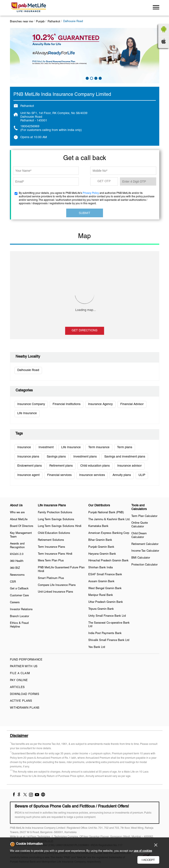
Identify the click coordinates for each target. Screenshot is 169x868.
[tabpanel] (85, 56)
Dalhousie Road (28, 370)
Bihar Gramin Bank (100, 540)
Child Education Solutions (54, 533)
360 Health (17, 561)
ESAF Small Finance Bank (105, 575)
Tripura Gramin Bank (101, 609)
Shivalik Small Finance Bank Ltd (109, 640)
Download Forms (25, 694)
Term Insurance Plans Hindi (55, 554)
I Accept (148, 860)
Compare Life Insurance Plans (57, 585)
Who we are (17, 513)
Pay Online (19, 680)
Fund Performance (26, 660)
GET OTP (104, 181)
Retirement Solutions (51, 540)
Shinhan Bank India (101, 568)
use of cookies (143, 851)
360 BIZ (15, 568)
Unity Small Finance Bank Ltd (107, 616)
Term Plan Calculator (144, 516)
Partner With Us (24, 667)
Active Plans (21, 701)
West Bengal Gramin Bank (105, 588)
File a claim (20, 673)
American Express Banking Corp (109, 533)
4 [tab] (100, 78)
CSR (13, 582)
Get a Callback (19, 589)
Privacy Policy (91, 193)
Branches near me (21, 22)
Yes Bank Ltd (97, 647)
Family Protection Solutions (55, 513)
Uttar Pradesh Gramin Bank (106, 602)
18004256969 (30, 127)
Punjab (40, 22)
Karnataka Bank (98, 526)
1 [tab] (87, 78)
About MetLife (19, 520)
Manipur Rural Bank (101, 595)
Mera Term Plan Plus (51, 561)
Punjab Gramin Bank (101, 547)
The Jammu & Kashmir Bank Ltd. (109, 520)
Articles (18, 687)
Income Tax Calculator (145, 551)
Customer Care (19, 596)
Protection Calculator (144, 565)
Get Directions (84, 331)
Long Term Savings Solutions (56, 520)
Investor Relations (21, 610)
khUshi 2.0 (17, 554)
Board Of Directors (22, 526)
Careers (15, 603)
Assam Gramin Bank (101, 582)
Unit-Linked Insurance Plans (56, 592)
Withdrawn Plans (25, 708)
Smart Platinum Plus (51, 578)
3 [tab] (95, 78)
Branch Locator (19, 616)
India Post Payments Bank (105, 633)
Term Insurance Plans (52, 547)
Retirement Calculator (145, 544)
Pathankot (54, 22)
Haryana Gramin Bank (102, 554)
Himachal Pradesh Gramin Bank (108, 561)
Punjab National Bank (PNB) (106, 513)
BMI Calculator (141, 558)
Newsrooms (17, 575)
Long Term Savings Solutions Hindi (60, 526)
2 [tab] (91, 78)
